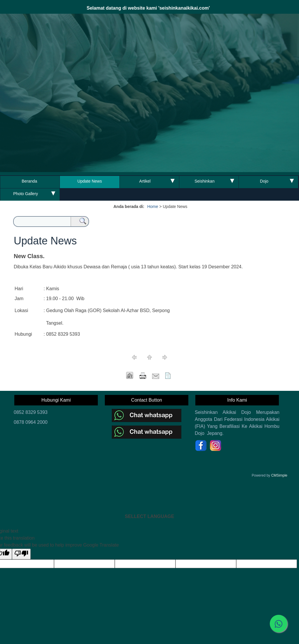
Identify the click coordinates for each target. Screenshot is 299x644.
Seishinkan (205, 181)
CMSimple (279, 475)
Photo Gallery (26, 194)
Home (153, 206)
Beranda (30, 181)
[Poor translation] (21, 554)
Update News (90, 181)
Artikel (145, 181)
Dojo (264, 181)
